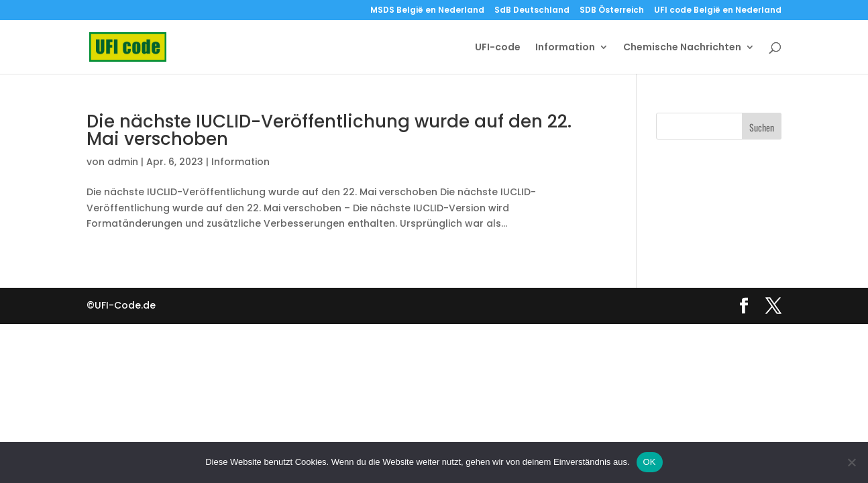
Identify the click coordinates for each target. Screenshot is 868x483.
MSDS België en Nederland (427, 11)
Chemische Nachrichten (682, 48)
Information (565, 48)
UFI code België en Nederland (718, 11)
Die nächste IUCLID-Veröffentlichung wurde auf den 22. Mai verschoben (329, 130)
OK (650, 462)
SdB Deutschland (532, 11)
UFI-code (498, 48)
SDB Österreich (612, 11)
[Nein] (851, 462)
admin (123, 162)
